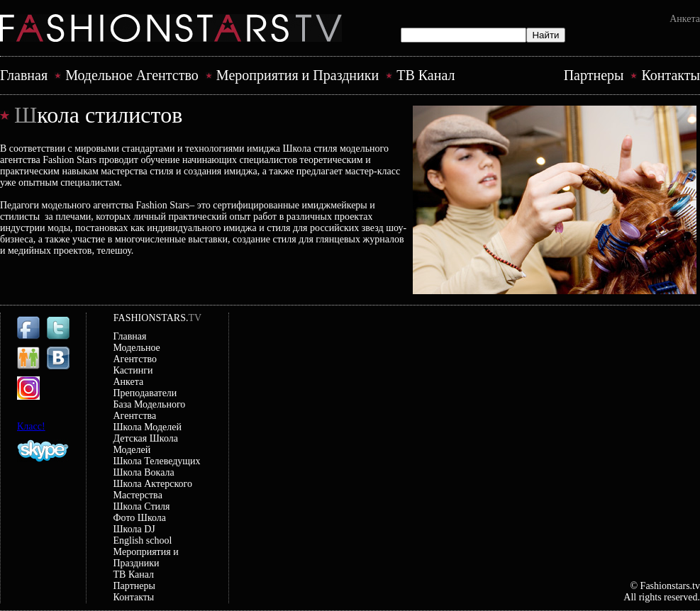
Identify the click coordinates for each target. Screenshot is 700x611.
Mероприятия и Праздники (298, 75)
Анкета (685, 19)
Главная (24, 75)
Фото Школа (140, 518)
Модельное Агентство (132, 75)
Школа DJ (134, 529)
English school (143, 540)
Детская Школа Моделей (146, 444)
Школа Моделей (148, 427)
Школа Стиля (142, 506)
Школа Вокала (144, 472)
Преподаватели (145, 393)
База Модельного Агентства (150, 410)
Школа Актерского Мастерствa (153, 489)
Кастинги (133, 370)
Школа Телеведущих (157, 461)
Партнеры (594, 75)
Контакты (671, 75)
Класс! (31, 426)
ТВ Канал (426, 75)
